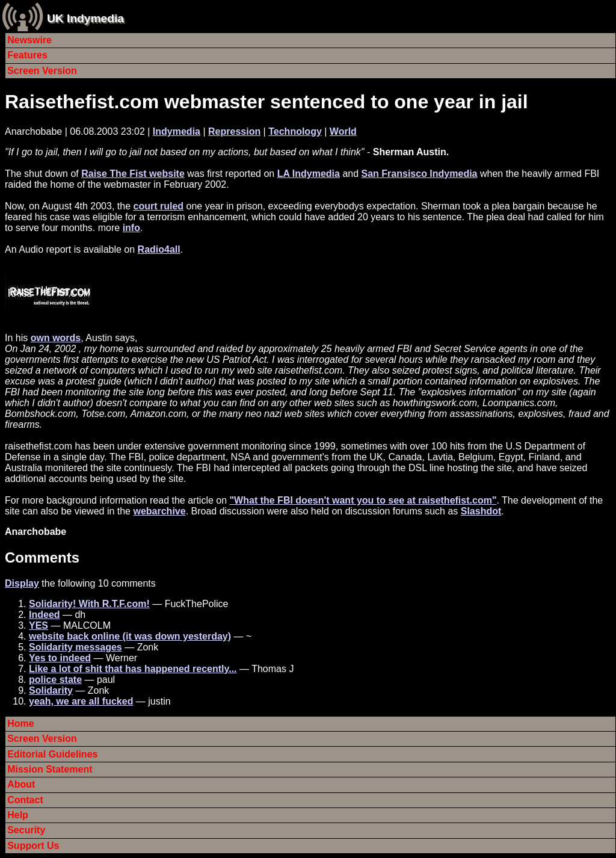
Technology (295, 131)
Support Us (33, 846)
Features (27, 55)
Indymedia (177, 131)
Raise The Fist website (133, 174)
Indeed (45, 615)
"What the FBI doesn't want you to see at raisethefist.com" (363, 500)
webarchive (159, 511)
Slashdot (481, 511)
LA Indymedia (309, 174)
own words (56, 338)
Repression (234, 131)
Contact (25, 800)
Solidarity (51, 690)
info (131, 228)
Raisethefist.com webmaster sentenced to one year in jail (266, 102)
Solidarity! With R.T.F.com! (89, 604)
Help (18, 815)
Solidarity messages (75, 647)
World (343, 131)
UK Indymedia (85, 18)
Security (26, 830)
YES (38, 625)
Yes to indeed (60, 658)
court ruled (159, 206)
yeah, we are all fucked (81, 701)
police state (55, 680)
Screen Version (42, 71)
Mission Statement (50, 769)
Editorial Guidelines (52, 754)
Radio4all (159, 249)
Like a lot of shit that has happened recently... (133, 669)
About (21, 784)
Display (22, 583)
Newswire (29, 40)
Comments (42, 557)
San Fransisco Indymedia (420, 174)
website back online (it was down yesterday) (130, 636)
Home (20, 724)
